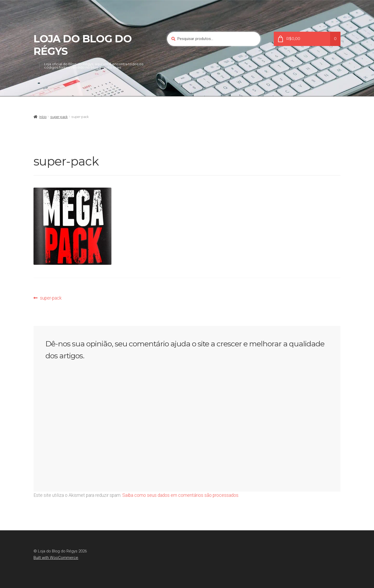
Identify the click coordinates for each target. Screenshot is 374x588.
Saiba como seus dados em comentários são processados (180, 495)
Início (43, 117)
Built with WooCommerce (56, 558)
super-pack (59, 117)
